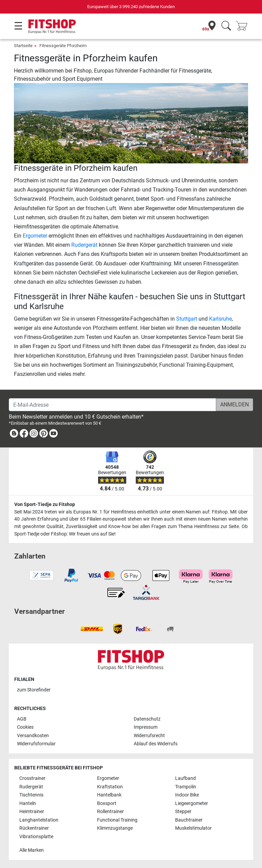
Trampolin (186, 787)
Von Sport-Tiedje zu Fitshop (45, 504)
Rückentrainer (34, 828)
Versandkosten (33, 736)
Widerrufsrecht (149, 736)
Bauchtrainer (189, 820)
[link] (14, 435)
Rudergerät (84, 245)
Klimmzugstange (115, 828)
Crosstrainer (32, 778)
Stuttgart (187, 319)
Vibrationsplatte (36, 837)
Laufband (185, 778)
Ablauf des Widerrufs (156, 744)
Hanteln (28, 803)
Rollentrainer (110, 812)
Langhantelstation (39, 820)
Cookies (25, 727)
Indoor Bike (187, 795)
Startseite (23, 46)
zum (34, 690)
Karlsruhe (220, 319)
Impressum (146, 727)
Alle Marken (32, 850)
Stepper (183, 812)
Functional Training (117, 820)
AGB (22, 719)
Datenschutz (147, 719)
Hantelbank (109, 795)
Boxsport (107, 803)
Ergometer (35, 236)
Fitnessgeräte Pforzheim (63, 46)
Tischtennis (31, 795)
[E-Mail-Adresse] (113, 405)
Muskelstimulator (193, 828)
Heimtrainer (32, 812)
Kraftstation (110, 787)
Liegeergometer (192, 803)
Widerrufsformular (36, 744)
